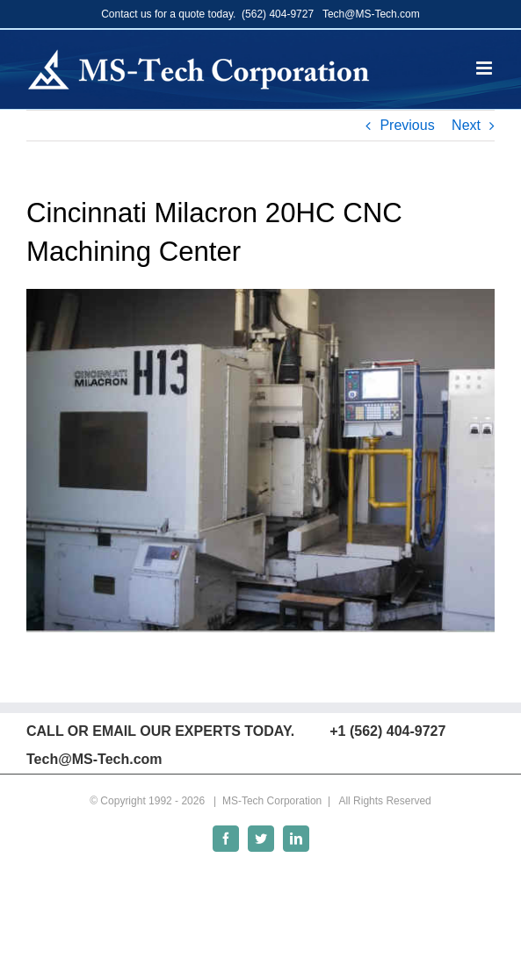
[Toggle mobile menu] (485, 68)
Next (466, 125)
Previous (407, 125)
